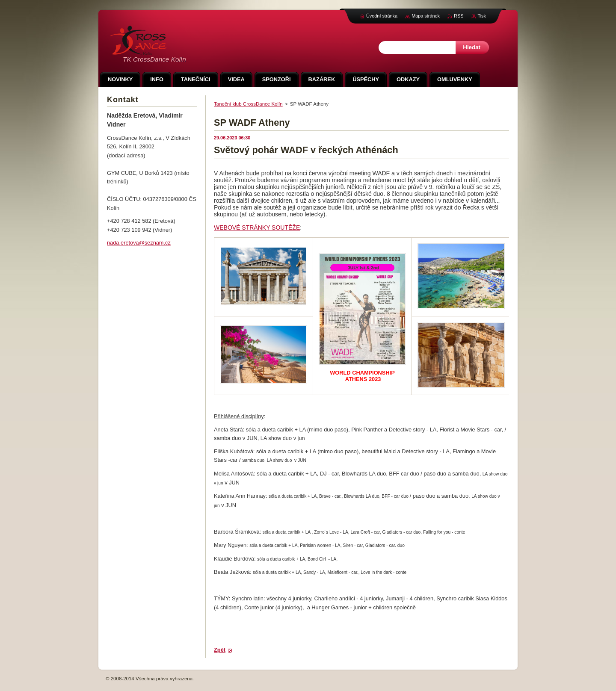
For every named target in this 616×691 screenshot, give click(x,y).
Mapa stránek (426, 16)
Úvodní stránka (382, 16)
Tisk (482, 16)
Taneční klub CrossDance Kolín (248, 104)
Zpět (220, 650)
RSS (459, 16)
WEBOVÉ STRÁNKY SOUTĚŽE (257, 227)
